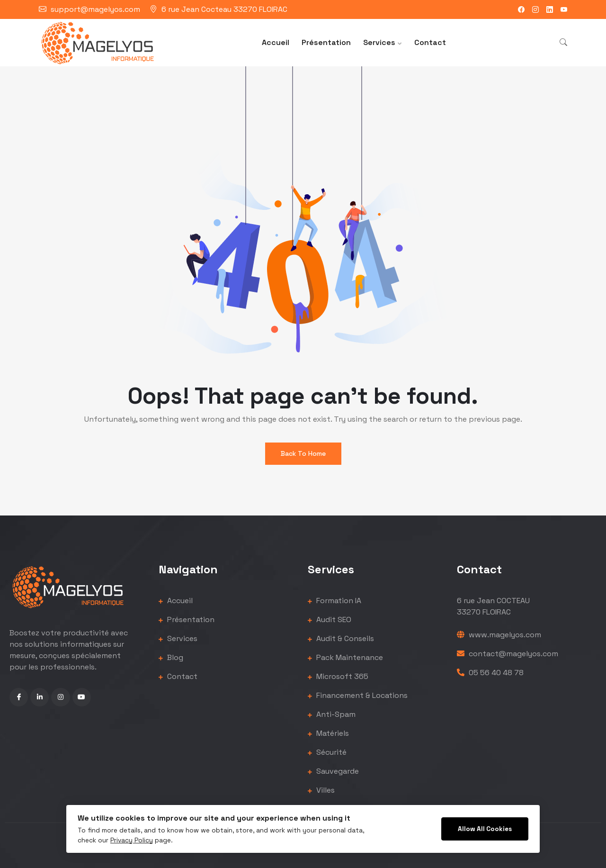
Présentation (326, 42)
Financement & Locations (358, 695)
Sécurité (327, 752)
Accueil (276, 42)
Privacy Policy (132, 840)
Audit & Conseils (341, 638)
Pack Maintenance (345, 657)
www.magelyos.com (499, 635)
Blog (171, 657)
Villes (321, 790)
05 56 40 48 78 (490, 673)
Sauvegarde (333, 771)
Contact (430, 42)
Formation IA (334, 601)
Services (379, 42)
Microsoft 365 (338, 676)
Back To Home (303, 453)
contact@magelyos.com (508, 654)
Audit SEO (330, 619)
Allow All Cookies (485, 829)
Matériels (328, 733)
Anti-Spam (332, 714)
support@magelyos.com (95, 9)
